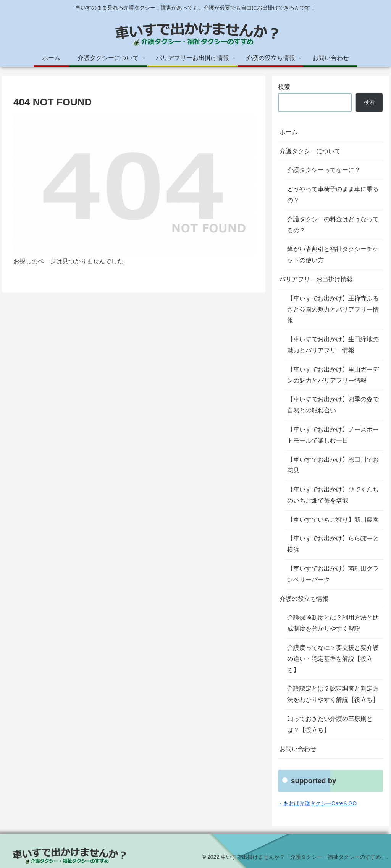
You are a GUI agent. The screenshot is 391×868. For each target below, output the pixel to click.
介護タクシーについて (310, 151)
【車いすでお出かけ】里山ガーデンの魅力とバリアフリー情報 (333, 375)
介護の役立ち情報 (304, 599)
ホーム (289, 132)
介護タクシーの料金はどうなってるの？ (333, 225)
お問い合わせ (298, 749)
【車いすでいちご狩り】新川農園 (333, 520)
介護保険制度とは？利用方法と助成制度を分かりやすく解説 (333, 623)
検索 (284, 87)
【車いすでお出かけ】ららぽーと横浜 (333, 544)
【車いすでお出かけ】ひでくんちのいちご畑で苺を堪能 (333, 495)
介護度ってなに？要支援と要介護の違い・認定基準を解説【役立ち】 (333, 659)
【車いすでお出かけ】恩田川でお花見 (333, 465)
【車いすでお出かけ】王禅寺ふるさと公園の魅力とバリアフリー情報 (333, 309)
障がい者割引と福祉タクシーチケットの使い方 (333, 255)
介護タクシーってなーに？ (324, 170)
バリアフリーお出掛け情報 (316, 279)
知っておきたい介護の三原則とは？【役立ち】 (330, 724)
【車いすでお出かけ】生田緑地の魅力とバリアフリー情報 (333, 345)
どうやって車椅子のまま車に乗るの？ (333, 195)
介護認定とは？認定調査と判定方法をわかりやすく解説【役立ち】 (333, 694)
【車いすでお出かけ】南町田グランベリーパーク (333, 574)
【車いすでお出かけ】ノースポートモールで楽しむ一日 (333, 435)
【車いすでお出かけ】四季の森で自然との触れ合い (333, 405)
